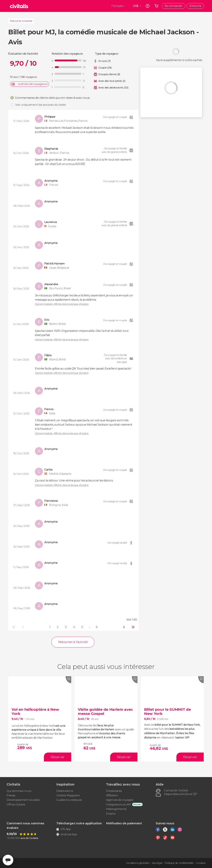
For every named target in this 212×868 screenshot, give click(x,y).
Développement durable (23, 800)
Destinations (65, 791)
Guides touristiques (69, 800)
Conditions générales (138, 863)
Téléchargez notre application (79, 823)
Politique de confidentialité (179, 863)
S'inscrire (195, 6)
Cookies (201, 863)
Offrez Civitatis (16, 805)
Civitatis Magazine (68, 795)
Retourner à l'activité (21, 21)
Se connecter (174, 6)
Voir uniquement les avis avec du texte (40, 105)
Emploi (111, 814)
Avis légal (157, 863)
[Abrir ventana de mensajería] (8, 860)
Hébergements (116, 809)
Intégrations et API (118, 805)
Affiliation (112, 795)
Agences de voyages (120, 800)
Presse (11, 795)
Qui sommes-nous (19, 791)
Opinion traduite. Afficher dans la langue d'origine (62, 304)
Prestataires (114, 791)
